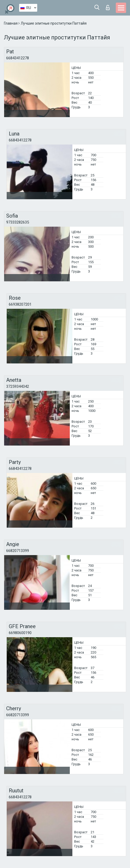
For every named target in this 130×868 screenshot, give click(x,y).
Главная (11, 23)
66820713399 (18, 551)
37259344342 (18, 386)
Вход (108, 8)
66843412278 (18, 58)
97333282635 (18, 222)
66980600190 (20, 633)
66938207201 (20, 304)
